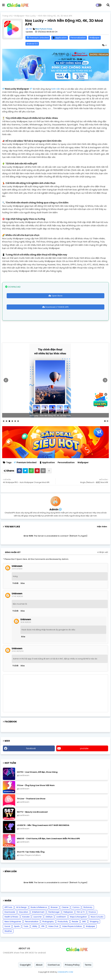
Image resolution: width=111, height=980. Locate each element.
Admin (54, 509)
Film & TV (81, 912)
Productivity (63, 922)
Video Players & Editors (72, 926)
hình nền (56, 89)
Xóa (23, 583)
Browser (54, 907)
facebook (31, 748)
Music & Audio (97, 917)
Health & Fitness (11, 917)
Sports (17, 926)
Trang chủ (7, 16)
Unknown (17, 566)
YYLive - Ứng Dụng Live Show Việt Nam (36, 785)
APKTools (8, 907)
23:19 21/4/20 (17, 569)
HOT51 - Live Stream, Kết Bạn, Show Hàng (37, 772)
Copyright (25, 965)
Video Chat (53, 926)
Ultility (35, 926)
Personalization (78, 38)
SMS (84, 922)
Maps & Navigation (78, 917)
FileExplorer (68, 912)
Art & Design (21, 907)
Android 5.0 (32, 44)
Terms (88, 965)
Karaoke (26, 917)
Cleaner (65, 907)
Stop (107, 421)
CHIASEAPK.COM (65, 972)
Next (105, 380)
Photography (48, 922)
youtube (84, 748)
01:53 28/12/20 (18, 651)
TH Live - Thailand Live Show (31, 799)
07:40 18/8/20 (17, 596)
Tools (26, 926)
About (39, 965)
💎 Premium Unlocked (38, 38)
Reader (75, 922)
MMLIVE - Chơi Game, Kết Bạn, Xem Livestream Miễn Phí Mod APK (48, 839)
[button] (108, 5)
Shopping (94, 922)
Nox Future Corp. (44, 29)
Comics (76, 907)
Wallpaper (19, 16)
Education (24, 912)
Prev (6, 380)
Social (7, 926)
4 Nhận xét (103, 552)
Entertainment (38, 912)
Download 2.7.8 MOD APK (57, 307)
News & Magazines (13, 922)
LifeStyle (49, 917)
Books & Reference (39, 907)
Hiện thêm (102, 527)
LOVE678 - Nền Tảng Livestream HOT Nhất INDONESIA (43, 825)
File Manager (54, 912)
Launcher (38, 917)
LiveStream (61, 917)
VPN (43, 926)
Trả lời (15, 583)
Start (105, 421)
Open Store (57, 296)
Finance (92, 912)
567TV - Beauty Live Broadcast (32, 812)
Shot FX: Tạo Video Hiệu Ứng (31, 852)
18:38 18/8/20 (26, 622)
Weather (8, 931)
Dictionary (88, 907)
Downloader (10, 912)
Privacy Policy (72, 965)
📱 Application (60, 38)
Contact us (54, 965)
